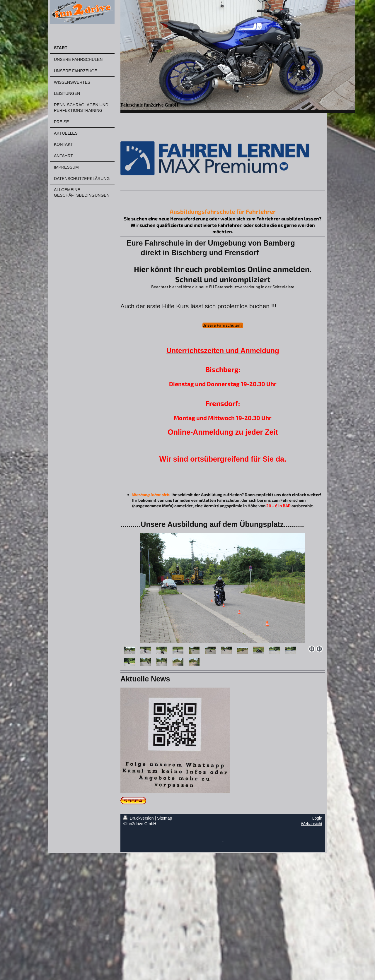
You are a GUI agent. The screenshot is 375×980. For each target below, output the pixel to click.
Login (317, 818)
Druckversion (139, 818)
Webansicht (312, 824)
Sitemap (165, 818)
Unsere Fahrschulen (221, 325)
